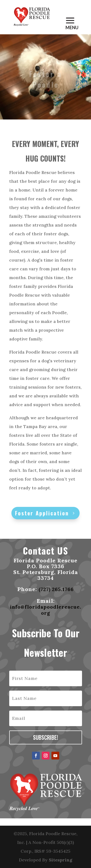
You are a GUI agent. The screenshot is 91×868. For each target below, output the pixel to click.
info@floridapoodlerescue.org (46, 610)
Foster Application (42, 513)
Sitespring (61, 860)
